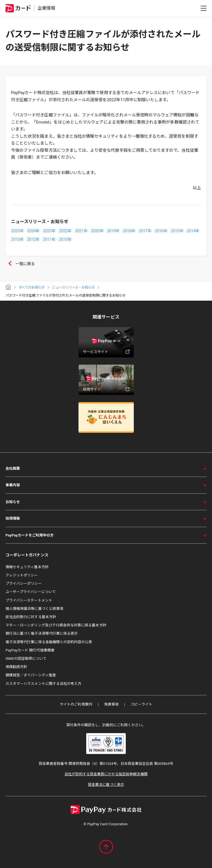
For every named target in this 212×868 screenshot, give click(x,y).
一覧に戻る (20, 264)
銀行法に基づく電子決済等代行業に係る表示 (42, 633)
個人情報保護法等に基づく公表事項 (34, 609)
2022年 (65, 231)
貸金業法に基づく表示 (106, 785)
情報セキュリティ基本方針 (27, 567)
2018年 (129, 231)
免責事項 (111, 704)
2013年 (17, 239)
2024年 (33, 231)
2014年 (193, 231)
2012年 (33, 239)
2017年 (145, 231)
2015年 (177, 231)
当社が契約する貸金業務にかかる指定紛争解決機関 (106, 774)
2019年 (113, 231)
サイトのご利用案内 (76, 704)
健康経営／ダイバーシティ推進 (31, 675)
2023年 (49, 231)
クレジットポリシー (22, 575)
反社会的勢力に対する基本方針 (31, 617)
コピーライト (141, 704)
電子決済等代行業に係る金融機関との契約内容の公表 (49, 642)
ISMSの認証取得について (26, 659)
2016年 (161, 231)
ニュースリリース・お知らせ (73, 287)
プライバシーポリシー (24, 583)
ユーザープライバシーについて (31, 592)
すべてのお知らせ (32, 287)
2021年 (81, 231)
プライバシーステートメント (29, 600)
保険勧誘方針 (16, 667)
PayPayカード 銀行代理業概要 (30, 650)
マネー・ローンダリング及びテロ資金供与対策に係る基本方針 (56, 625)
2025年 (17, 231)
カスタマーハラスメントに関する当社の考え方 (43, 684)
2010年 (65, 239)
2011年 (49, 239)
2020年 (97, 231)
